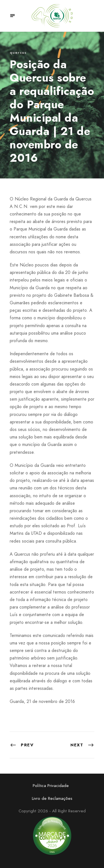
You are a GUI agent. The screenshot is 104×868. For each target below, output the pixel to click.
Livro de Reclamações (52, 798)
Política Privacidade (51, 786)
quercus (18, 52)
